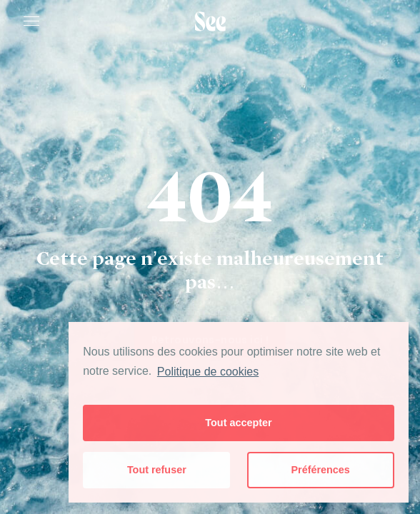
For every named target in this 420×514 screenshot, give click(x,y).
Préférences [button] (320, 470)
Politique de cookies (208, 372)
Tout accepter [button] (238, 423)
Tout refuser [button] (157, 470)
